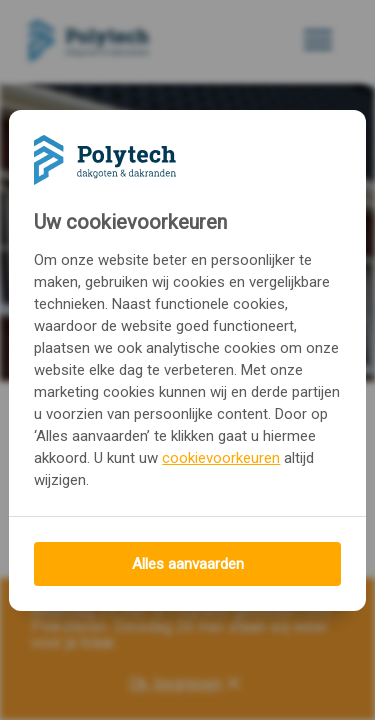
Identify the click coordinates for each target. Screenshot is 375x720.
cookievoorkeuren (221, 458)
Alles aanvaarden (188, 564)
